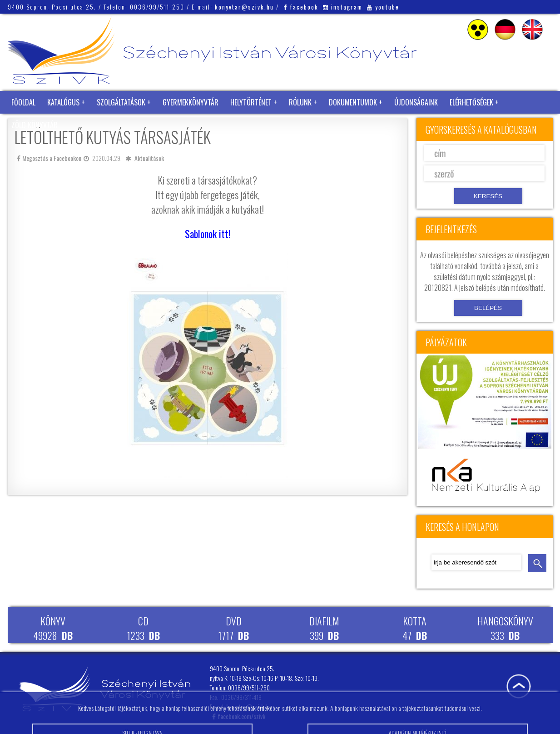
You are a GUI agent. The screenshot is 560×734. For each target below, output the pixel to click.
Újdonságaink (416, 102)
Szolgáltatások (121, 102)
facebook (301, 7)
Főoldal (23, 102)
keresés (537, 563)
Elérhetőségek (471, 102)
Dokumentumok (353, 102)
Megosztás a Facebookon (49, 158)
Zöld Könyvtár (35, 125)
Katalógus (63, 102)
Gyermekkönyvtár (191, 102)
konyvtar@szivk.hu (244, 7)
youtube (383, 7)
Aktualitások (149, 158)
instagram (343, 7)
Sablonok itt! (208, 234)
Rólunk (300, 102)
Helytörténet (251, 102)
